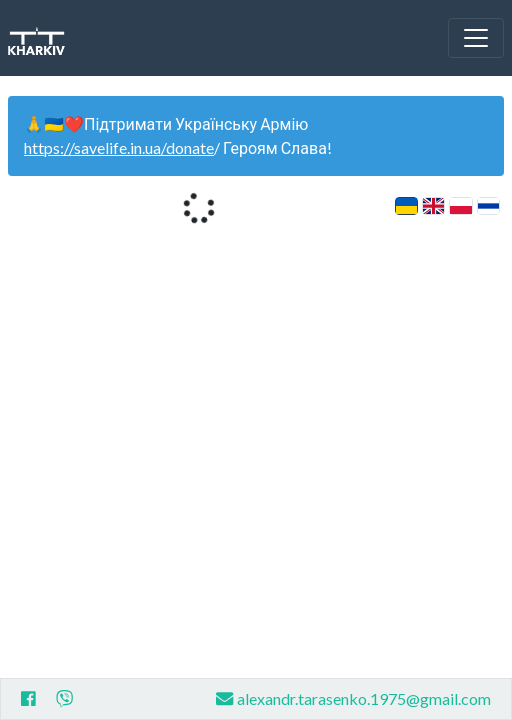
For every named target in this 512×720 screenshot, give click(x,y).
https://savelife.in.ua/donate (119, 147)
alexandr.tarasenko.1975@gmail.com (353, 698)
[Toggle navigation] (476, 38)
